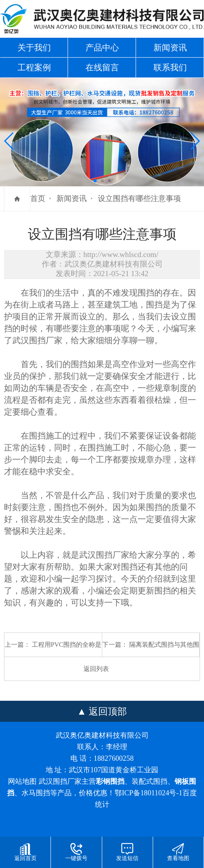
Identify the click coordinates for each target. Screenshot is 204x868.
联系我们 (170, 68)
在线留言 (102, 68)
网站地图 (22, 781)
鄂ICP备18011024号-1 (148, 793)
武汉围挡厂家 (37, 340)
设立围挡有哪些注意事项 (139, 198)
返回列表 (96, 669)
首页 (38, 198)
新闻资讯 (170, 48)
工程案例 (34, 68)
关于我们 (34, 48)
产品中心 (102, 48)
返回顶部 (108, 711)
